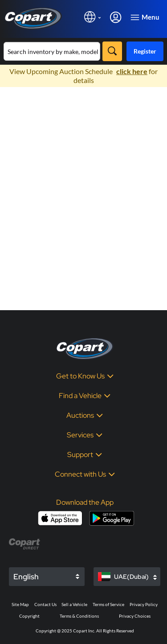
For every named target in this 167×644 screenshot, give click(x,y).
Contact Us (45, 604)
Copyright (29, 616)
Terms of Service (108, 604)
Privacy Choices (135, 616)
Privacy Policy (144, 604)
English (26, 577)
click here (132, 71)
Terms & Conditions (79, 616)
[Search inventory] (52, 51)
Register (145, 51)
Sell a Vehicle (74, 604)
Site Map (20, 604)
